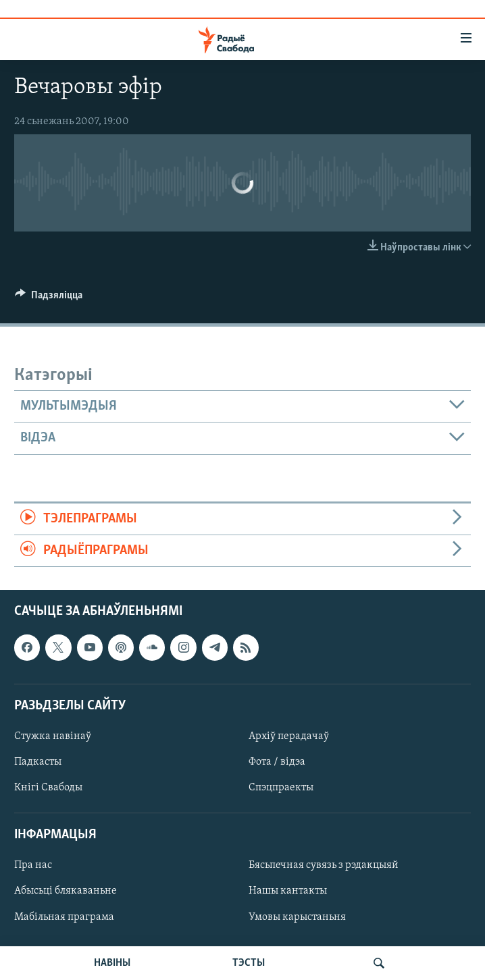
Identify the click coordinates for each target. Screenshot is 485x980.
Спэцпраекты (281, 788)
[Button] (49, 298)
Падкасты (38, 762)
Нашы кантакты (288, 892)
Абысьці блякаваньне (66, 892)
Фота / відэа (277, 762)
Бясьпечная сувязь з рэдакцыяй (324, 866)
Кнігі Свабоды (48, 788)
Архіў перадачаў (289, 736)
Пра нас (33, 866)
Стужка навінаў (53, 736)
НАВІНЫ (112, 963)
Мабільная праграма (64, 917)
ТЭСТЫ (249, 963)
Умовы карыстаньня (297, 917)
